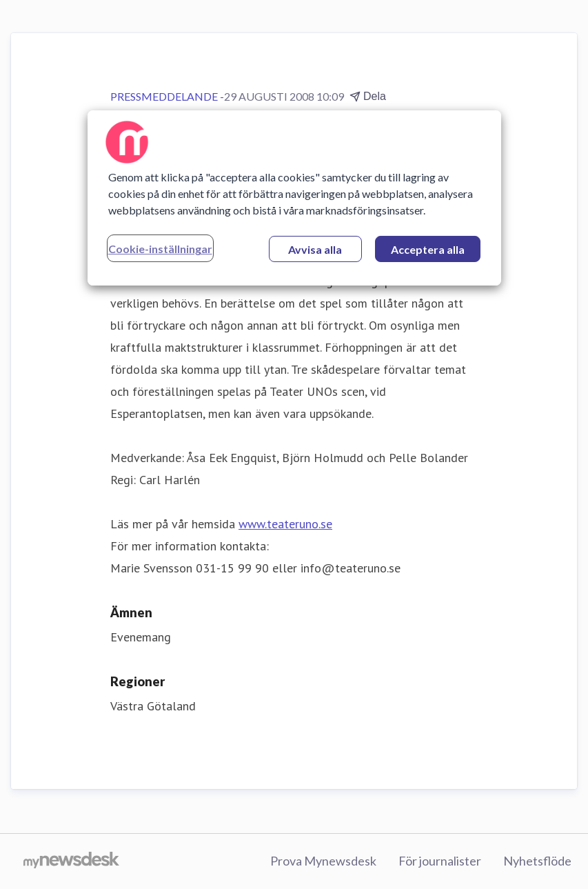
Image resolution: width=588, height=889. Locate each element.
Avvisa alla (315, 249)
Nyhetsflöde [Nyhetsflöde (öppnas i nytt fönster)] (537, 861)
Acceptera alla (428, 249)
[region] (294, 198)
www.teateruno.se (285, 524)
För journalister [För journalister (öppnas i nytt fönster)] (440, 861)
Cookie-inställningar (160, 249)
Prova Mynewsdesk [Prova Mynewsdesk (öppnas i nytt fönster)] (323, 861)
